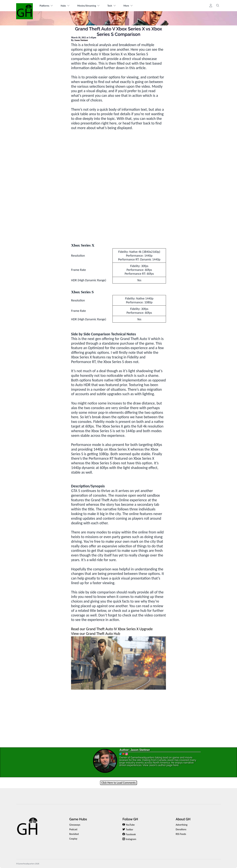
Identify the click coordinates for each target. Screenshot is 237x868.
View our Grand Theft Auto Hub (96, 634)
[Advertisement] (119, 214)
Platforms (46, 6)
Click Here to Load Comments (118, 783)
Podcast (73, 829)
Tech (114, 6)
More (131, 6)
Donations (181, 829)
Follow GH (130, 819)
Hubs (66, 6)
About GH (183, 819)
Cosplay (73, 839)
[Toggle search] (218, 6)
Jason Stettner (81, 40)
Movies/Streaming (90, 6)
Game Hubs (78, 819)
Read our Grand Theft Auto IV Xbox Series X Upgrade (112, 629)
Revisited (74, 834)
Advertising (182, 825)
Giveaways (75, 825)
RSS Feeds (181, 834)
